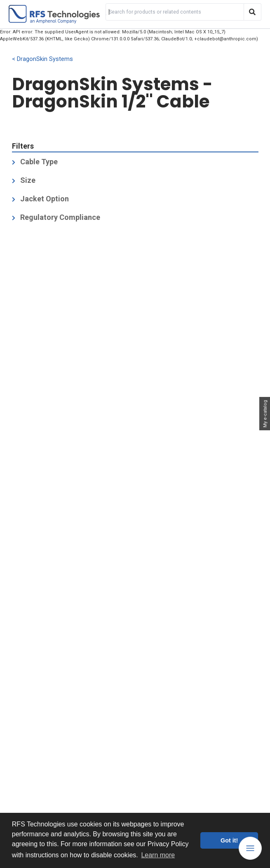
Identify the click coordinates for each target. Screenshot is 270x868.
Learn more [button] (158, 855)
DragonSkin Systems (45, 59)
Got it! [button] (229, 840)
